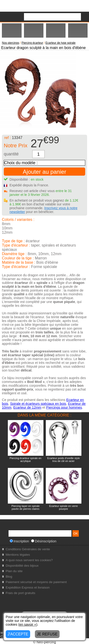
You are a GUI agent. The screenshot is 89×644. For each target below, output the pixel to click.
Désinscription (44, 541)
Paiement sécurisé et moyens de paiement (36, 582)
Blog (9, 577)
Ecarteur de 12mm (27, 407)
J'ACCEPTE (18, 634)
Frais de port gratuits (21, 593)
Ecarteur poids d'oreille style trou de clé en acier (63, 460)
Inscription (19, 541)
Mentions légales (18, 555)
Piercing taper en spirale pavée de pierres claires (26, 507)
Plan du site (14, 571)
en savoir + (28, 624)
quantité (11, 154)
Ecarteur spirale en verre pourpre (63, 507)
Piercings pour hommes (64, 407)
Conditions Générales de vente (28, 549)
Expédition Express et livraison (28, 587)
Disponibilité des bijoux (22, 566)
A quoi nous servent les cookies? (29, 560)
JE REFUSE (47, 634)
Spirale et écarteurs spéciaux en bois (38, 404)
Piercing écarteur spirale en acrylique (26, 460)
